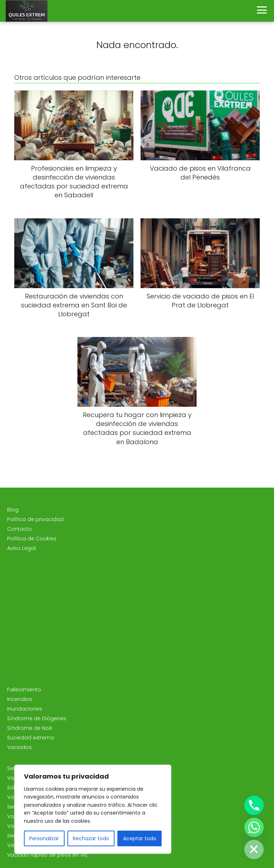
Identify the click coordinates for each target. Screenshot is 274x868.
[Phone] (254, 805)
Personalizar (44, 838)
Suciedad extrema (31, 738)
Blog (13, 510)
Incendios (20, 699)
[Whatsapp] (254, 827)
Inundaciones (25, 709)
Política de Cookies (32, 539)
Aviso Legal (21, 548)
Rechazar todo (91, 838)
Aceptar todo (140, 838)
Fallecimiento (24, 690)
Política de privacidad (35, 519)
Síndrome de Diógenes (37, 718)
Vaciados (19, 747)
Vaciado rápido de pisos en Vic (47, 855)
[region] (93, 809)
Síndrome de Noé (30, 728)
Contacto (19, 529)
